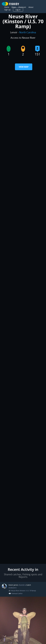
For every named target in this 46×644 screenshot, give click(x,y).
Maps (14, 7)
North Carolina (28, 32)
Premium (22, 7)
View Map (24, 67)
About (31, 7)
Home (7, 7)
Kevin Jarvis (14, 585)
